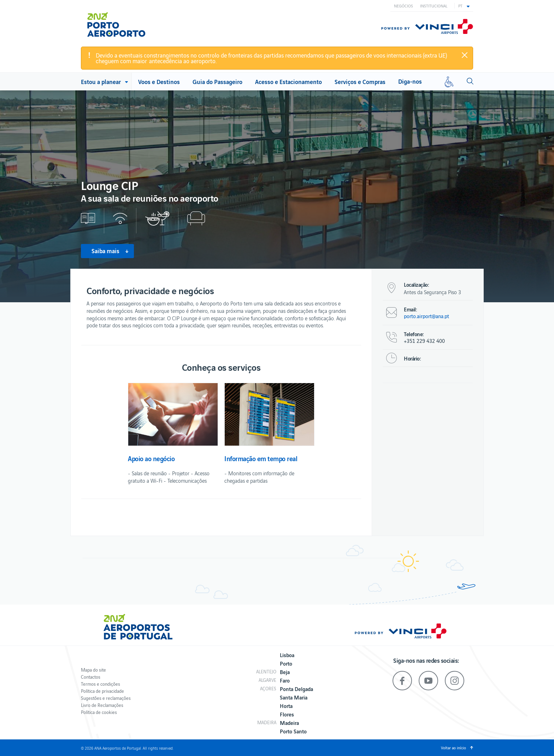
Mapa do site (93, 670)
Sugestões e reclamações (106, 698)
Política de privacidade (102, 691)
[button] (464, 6)
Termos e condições (101, 684)
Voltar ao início (453, 748)
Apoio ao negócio (151, 458)
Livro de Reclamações (102, 705)
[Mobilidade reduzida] (449, 82)
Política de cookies (99, 712)
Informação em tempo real (261, 458)
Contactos (91, 677)
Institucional (434, 6)
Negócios (403, 6)
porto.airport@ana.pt (426, 316)
